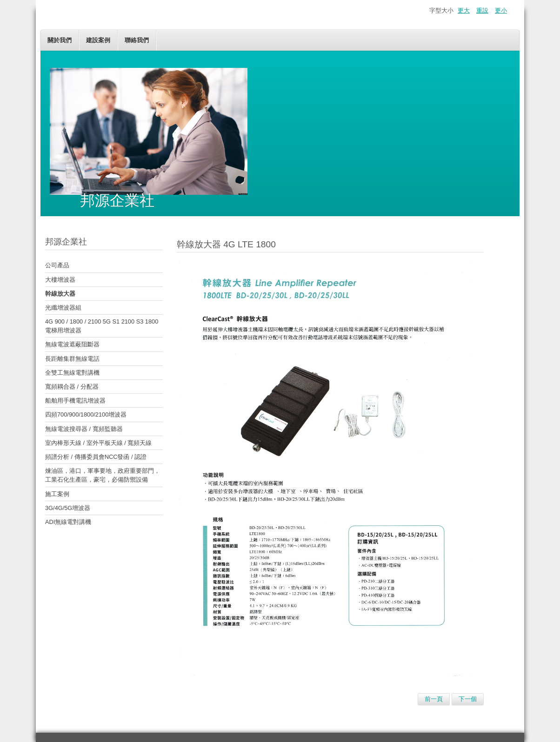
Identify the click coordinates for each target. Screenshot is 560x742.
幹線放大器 (60, 294)
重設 (482, 10)
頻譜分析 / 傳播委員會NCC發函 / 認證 (96, 457)
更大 (464, 10)
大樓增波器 (60, 280)
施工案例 (57, 494)
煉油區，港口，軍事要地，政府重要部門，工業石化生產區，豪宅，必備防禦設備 (103, 475)
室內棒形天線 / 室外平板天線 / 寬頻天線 (98, 443)
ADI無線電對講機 (68, 522)
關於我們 (60, 40)
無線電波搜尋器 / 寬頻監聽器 (84, 429)
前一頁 (434, 699)
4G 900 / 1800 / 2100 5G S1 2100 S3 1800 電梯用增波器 (102, 326)
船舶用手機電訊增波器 (75, 401)
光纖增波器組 (63, 308)
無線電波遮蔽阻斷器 (72, 344)
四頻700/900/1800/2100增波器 (86, 414)
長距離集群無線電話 (72, 359)
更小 (501, 10)
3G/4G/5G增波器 (68, 508)
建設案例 (98, 40)
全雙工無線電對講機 (72, 373)
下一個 (468, 699)
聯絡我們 (137, 40)
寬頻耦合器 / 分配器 (72, 387)
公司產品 (57, 265)
